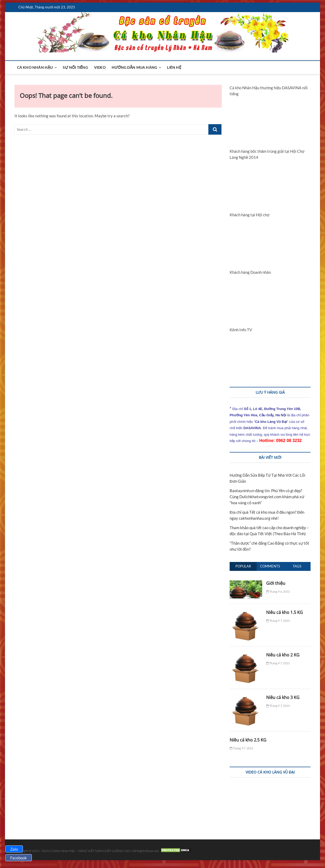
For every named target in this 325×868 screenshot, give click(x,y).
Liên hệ (174, 67)
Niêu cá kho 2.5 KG (248, 740)
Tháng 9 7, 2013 (278, 621)
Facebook (19, 858)
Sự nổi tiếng (75, 67)
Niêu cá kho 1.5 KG (285, 612)
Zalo (14, 849)
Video (100, 67)
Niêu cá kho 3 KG (283, 697)
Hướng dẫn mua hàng (135, 67)
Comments (270, 566)
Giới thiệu (276, 583)
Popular (243, 566)
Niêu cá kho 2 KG (283, 655)
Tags (297, 566)
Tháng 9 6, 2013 (278, 591)
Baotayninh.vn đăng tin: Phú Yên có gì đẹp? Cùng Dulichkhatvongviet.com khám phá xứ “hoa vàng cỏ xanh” (267, 497)
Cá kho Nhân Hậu (35, 67)
